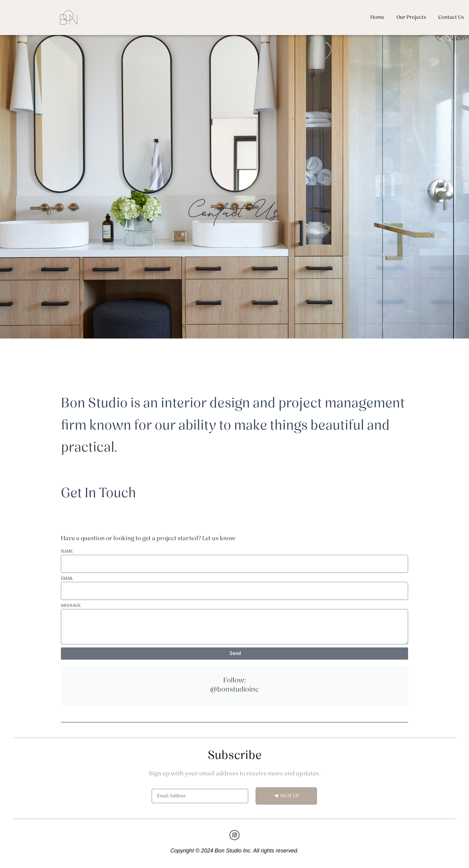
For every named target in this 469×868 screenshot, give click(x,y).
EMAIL (67, 579)
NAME (67, 552)
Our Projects (411, 18)
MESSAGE (71, 606)
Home (377, 18)
